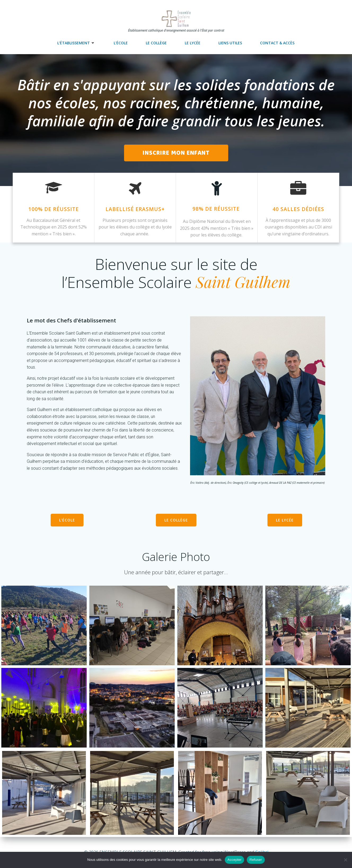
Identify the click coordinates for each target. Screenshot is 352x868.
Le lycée (193, 43)
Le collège (156, 43)
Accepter (234, 860)
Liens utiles (230, 43)
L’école (121, 43)
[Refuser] (345, 860)
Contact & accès (277, 43)
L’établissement (76, 43)
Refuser (256, 860)
